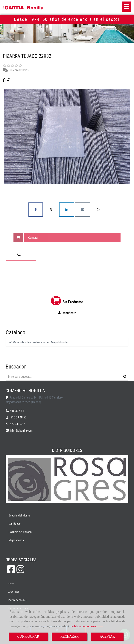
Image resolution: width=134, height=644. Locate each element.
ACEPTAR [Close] (107, 636)
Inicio (11, 584)
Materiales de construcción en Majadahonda (40, 342)
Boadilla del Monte (19, 515)
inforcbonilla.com (21, 431)
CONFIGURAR (28, 636)
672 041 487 (17, 424)
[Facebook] (11, 572)
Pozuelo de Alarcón (20, 532)
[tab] (21, 254)
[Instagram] (20, 572)
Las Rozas (15, 524)
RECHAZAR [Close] (70, 636)
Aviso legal (14, 592)
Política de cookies (83, 626)
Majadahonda (16, 540)
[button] (67, 313)
